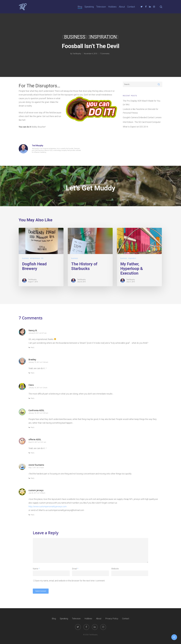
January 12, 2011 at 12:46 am (38, 362)
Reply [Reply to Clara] (32, 398)
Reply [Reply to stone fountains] (32, 478)
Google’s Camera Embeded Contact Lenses (142, 117)
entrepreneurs (35, 258)
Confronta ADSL (36, 410)
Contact (131, 7)
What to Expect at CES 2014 (135, 127)
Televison (101, 7)
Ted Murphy (77, 54)
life (42, 258)
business (75, 37)
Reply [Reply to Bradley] (32, 373)
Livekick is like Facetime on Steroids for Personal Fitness (141, 111)
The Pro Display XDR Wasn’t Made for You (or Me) (142, 103)
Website (115, 569)
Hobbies (112, 7)
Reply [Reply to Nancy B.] (32, 347)
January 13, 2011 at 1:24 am (38, 388)
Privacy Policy (112, 619)
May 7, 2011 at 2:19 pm (36, 468)
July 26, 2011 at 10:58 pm (37, 493)
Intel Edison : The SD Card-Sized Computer (142, 122)
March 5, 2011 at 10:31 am (37, 442)
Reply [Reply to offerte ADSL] (32, 453)
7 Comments (105, 54)
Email (75, 569)
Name (36, 569)
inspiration (103, 37)
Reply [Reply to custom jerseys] (32, 515)
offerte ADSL (35, 439)
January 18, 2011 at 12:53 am (38, 413)
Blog (80, 7)
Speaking (89, 7)
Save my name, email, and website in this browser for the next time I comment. (70, 581)
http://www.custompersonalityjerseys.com (48, 506)
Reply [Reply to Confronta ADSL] (32, 427)
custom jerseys (36, 490)
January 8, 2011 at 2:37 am (38, 333)
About (122, 7)
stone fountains (36, 465)
